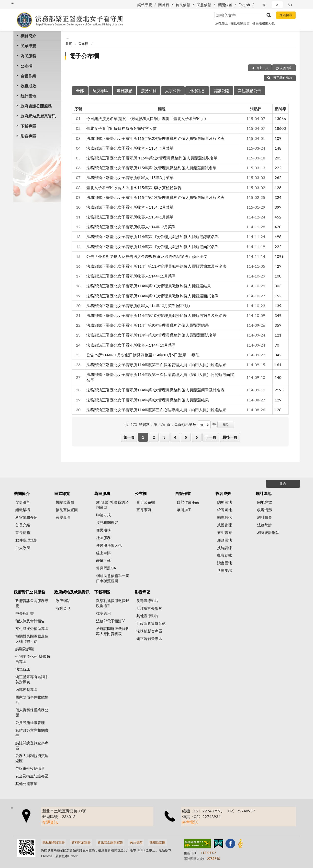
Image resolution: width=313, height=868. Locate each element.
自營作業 (28, 76)
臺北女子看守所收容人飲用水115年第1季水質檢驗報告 (134, 187)
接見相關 (149, 90)
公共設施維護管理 (30, 723)
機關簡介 (28, 36)
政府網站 (63, 601)
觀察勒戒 (224, 555)
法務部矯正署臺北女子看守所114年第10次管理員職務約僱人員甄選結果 (149, 286)
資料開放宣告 (81, 842)
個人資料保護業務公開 (32, 712)
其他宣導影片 (147, 616)
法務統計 (265, 525)
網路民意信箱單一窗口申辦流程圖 (113, 578)
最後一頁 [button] (230, 437)
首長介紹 (23, 525)
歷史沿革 (23, 502)
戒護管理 (224, 525)
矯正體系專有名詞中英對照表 (32, 679)
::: (12, 2)
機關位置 (225, 5)
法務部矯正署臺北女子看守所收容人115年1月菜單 (130, 217)
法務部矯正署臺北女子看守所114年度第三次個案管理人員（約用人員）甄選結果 (156, 365)
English (244, 5)
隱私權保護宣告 (54, 842)
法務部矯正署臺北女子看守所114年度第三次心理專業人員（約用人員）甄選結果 (156, 410)
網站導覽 (145, 5)
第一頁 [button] (129, 437)
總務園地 (224, 502)
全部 (80, 90)
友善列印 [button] (286, 68)
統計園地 (28, 96)
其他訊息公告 (249, 90)
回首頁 (164, 5)
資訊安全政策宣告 (110, 842)
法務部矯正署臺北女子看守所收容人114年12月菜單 (131, 227)
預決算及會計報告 (30, 621)
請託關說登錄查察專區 (32, 745)
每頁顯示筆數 (185, 424)
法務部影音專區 (149, 631)
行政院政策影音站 (151, 623)
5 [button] (186, 437)
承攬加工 (222, 23)
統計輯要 (265, 517)
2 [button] (154, 437)
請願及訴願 (25, 649)
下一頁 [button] (211, 437)
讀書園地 (224, 563)
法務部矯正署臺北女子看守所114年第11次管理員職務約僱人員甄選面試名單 (153, 247)
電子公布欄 (84, 56)
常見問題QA (106, 568)
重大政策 (23, 548)
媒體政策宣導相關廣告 (32, 733)
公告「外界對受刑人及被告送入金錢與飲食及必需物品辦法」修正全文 (147, 256)
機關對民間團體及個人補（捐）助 (32, 639)
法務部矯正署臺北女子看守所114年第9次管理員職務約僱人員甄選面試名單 (151, 335)
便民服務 (103, 530)
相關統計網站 (268, 532)
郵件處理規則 (26, 540)
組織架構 (23, 510)
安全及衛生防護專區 (32, 776)
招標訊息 (197, 90)
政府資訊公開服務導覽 (32, 603)
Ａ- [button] (265, 5)
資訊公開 (221, 90)
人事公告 (173, 90)
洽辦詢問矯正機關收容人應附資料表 (113, 631)
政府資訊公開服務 (36, 106)
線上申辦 (103, 553)
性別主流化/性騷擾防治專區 (33, 659)
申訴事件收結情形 (30, 768)
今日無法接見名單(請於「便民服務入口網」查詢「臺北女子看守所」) (146, 118)
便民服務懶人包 (263, 23)
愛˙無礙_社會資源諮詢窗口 (112, 505)
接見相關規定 (240, 23)
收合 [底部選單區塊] (283, 483)
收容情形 (265, 510)
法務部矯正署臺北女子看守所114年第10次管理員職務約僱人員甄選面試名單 (153, 296)
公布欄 (26, 66)
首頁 (69, 44)
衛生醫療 (224, 532)
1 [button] (143, 437)
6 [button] (197, 437)
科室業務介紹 (26, 517)
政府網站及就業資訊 (38, 116)
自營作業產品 (188, 502)
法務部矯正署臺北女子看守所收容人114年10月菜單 (131, 345)
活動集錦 (224, 570)
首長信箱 (183, 5)
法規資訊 (23, 669)
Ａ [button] (277, 5)
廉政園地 (224, 540)
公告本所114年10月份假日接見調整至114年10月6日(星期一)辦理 (143, 355)
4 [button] (175, 437)
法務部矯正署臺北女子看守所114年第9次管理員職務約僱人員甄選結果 (148, 325)
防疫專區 (100, 90)
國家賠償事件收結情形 (32, 700)
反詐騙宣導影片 (149, 608)
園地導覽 (265, 502)
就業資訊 (63, 608)
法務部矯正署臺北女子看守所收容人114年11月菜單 (131, 276)
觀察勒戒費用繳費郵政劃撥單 (113, 603)
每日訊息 (124, 90)
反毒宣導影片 (147, 601)
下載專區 (28, 126)
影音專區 (28, 136)
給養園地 (224, 510)
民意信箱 (204, 5)
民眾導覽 (28, 46)
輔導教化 (224, 517)
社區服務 (103, 538)
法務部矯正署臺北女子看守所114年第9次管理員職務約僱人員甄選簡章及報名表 (155, 390)
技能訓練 (224, 548)
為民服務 (28, 56)
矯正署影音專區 (149, 639)
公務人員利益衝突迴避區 (32, 758)
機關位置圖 (65, 502)
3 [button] (164, 437)
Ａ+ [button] (290, 5)
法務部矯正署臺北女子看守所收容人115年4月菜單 (130, 148)
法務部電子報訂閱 (111, 621)
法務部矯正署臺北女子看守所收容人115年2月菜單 (130, 207)
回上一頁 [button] (262, 68)
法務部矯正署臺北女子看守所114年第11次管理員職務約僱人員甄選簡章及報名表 (156, 266)
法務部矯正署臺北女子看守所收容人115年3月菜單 (130, 177)
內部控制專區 (26, 689)
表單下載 (103, 560)
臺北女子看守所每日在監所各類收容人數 (122, 128)
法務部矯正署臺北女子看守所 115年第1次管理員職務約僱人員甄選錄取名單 (152, 158)
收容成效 (28, 86)
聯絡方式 (103, 515)
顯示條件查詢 (280, 78)
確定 (226, 424)
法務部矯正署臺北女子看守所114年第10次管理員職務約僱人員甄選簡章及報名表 (156, 315)
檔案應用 (103, 613)
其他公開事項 (26, 784)
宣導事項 (144, 510)
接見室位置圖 (67, 510)
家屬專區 (63, 517)
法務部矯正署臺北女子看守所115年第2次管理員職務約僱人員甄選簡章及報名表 (155, 138)
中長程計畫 (25, 613)
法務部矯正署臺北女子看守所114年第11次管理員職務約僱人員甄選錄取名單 (153, 236)
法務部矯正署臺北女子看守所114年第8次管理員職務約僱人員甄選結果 (148, 400)
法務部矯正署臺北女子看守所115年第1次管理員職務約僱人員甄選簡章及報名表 (155, 197)
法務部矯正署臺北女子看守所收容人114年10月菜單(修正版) (138, 306)
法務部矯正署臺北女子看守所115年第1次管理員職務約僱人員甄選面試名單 (151, 168)
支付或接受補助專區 (32, 628)
